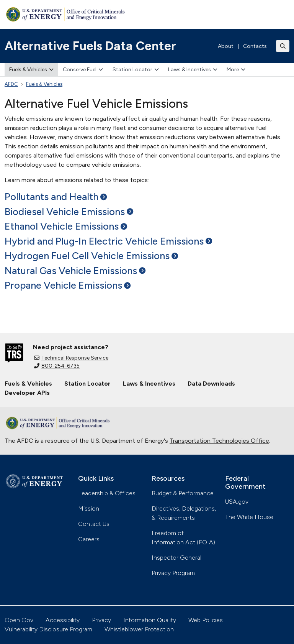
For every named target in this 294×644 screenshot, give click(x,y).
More (236, 70)
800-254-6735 (57, 366)
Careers (89, 539)
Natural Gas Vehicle (75, 271)
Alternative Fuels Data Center (90, 46)
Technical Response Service (71, 358)
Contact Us (94, 524)
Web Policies (206, 620)
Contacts (255, 46)
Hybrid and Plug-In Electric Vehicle (108, 241)
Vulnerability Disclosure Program (48, 629)
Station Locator (136, 70)
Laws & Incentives (193, 70)
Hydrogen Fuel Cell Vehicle (91, 256)
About (226, 46)
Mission (89, 508)
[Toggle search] (283, 46)
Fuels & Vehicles (31, 70)
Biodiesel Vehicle (69, 212)
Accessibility (63, 620)
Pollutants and (56, 197)
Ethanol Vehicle (66, 226)
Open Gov (19, 620)
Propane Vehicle (68, 285)
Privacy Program (173, 573)
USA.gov (237, 502)
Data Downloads (211, 384)
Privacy (101, 620)
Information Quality (150, 620)
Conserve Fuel (83, 70)
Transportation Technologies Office (219, 441)
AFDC (11, 84)
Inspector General (176, 558)
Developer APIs (27, 393)
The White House (249, 517)
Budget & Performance (183, 493)
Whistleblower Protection (139, 629)
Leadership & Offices (107, 493)
